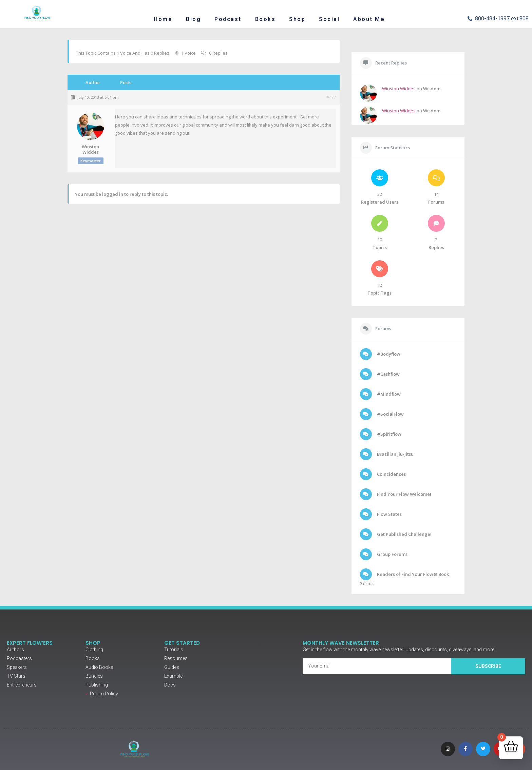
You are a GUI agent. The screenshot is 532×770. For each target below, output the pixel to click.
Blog (193, 19)
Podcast (228, 19)
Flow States (389, 514)
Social (329, 19)
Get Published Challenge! (404, 534)
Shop (297, 19)
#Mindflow (388, 394)
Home (163, 19)
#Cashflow (388, 374)
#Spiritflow (389, 434)
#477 (331, 97)
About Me (369, 19)
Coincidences (391, 474)
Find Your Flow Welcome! (404, 494)
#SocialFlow (390, 414)
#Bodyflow (388, 354)
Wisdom (432, 89)
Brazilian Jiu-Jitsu (395, 454)
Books (265, 19)
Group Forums (392, 554)
